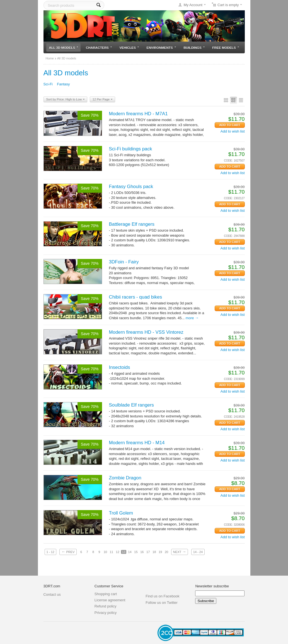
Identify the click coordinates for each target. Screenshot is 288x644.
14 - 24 (198, 552)
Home (50, 58)
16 (142, 552)
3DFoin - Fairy (124, 262)
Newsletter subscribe (212, 586)
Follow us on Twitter (162, 603)
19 (160, 552)
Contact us (52, 594)
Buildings (194, 48)
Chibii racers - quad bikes (136, 297)
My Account (193, 5)
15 (136, 552)
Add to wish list (233, 131)
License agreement (110, 600)
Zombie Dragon (125, 478)
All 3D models (64, 48)
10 (105, 552)
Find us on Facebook (162, 596)
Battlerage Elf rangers (132, 224)
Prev (68, 552)
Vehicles (129, 48)
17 (148, 552)
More (192, 318)
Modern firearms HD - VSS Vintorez (146, 332)
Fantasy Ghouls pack (131, 187)
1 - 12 (50, 552)
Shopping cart (106, 594)
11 (112, 552)
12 (118, 552)
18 (154, 552)
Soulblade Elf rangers (132, 405)
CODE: (228, 161)
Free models (225, 48)
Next (180, 552)
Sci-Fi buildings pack (131, 149)
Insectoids (120, 367)
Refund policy (106, 606)
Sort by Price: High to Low (66, 100)
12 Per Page (103, 100)
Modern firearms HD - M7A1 (138, 114)
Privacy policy (106, 613)
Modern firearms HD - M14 (137, 443)
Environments (161, 48)
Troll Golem (121, 513)
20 (166, 552)
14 (130, 552)
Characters (99, 48)
